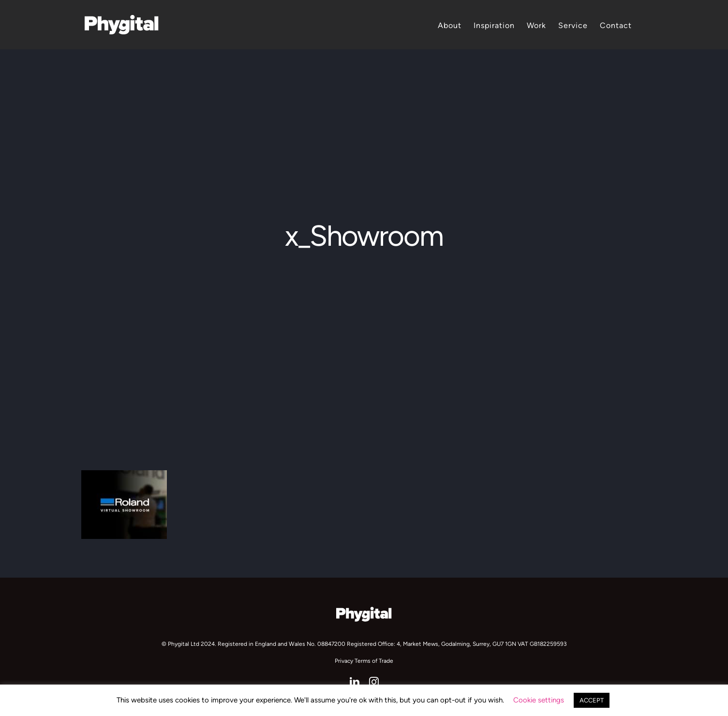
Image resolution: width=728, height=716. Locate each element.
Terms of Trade (374, 661)
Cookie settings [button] (539, 700)
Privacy (344, 661)
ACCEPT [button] (592, 700)
